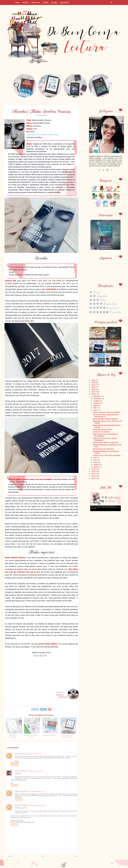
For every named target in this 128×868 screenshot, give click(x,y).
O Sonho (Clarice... (95, 339)
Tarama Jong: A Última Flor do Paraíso (107, 455)
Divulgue (54, 2)
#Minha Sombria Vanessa (38, 706)
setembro (97, 403)
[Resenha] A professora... (97, 352)
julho (95, 408)
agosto (96, 405)
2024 (93, 385)
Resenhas (25, 2)
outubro (96, 401)
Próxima (76, 856)
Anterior (10, 856)
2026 (93, 380)
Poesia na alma (21, 791)
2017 (93, 474)
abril (95, 460)
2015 (93, 478)
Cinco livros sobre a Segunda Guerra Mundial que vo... (106, 416)
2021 (93, 392)
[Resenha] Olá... (94, 366)
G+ (50, 709)
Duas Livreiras (15, 763)
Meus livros (36, 2)
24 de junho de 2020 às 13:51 (34, 754)
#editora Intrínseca (11, 706)
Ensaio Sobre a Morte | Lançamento (106, 442)
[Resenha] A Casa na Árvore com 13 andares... (114, 352)
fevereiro (97, 465)
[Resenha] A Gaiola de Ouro (103, 430)
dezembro (97, 396)
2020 (93, 394)
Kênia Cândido (21, 771)
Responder (14, 765)
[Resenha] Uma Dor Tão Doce (103, 449)
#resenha (48, 706)
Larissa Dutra (20, 754)
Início (43, 856)
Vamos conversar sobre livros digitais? (107, 412)
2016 (93, 476)
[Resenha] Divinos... (112, 366)
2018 (93, 472)
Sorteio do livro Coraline (101, 432)
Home (17, 2)
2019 (93, 469)
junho (96, 410)
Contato (46, 2)
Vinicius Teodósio (22, 805)
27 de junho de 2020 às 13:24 (35, 771)
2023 (93, 387)
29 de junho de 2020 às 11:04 (36, 791)
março (96, 462)
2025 (93, 382)
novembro (97, 399)
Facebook (35, 709)
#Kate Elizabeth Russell (24, 706)
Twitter (43, 709)
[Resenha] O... (110, 339)
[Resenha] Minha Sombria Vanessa (105, 419)
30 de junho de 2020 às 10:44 (37, 805)
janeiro (96, 467)
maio (95, 458)
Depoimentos (65, 2)
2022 (93, 389)
